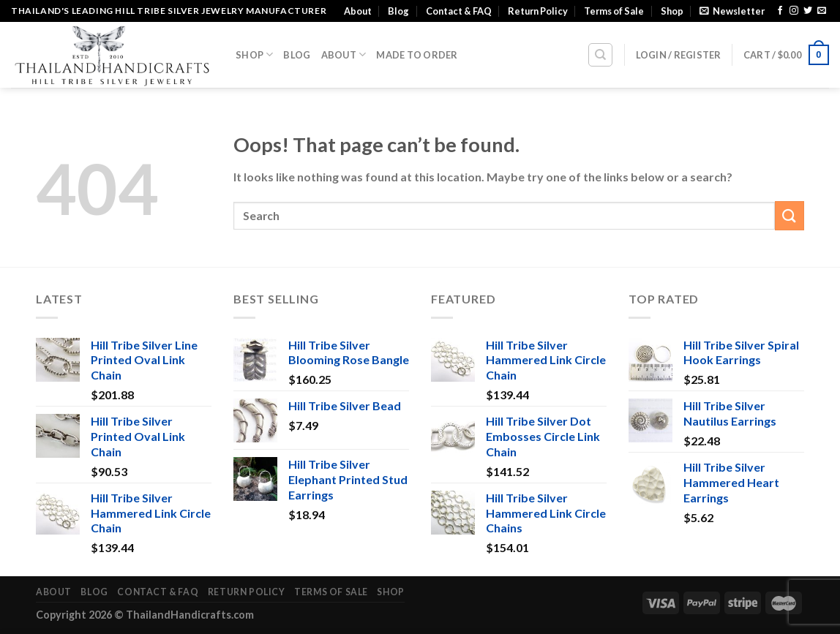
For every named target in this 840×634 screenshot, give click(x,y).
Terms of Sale (614, 11)
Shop (672, 11)
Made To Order (417, 55)
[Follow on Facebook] (780, 11)
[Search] (600, 55)
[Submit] (790, 215)
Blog (398, 11)
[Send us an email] (822, 11)
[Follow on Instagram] (794, 11)
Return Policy (538, 11)
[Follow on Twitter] (808, 11)
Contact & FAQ (459, 11)
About (358, 11)
